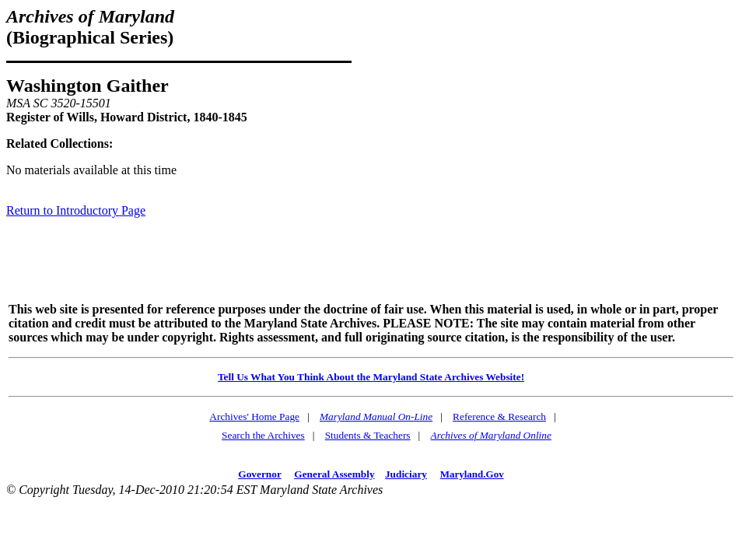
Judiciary (406, 474)
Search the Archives (263, 435)
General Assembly (334, 474)
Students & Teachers (368, 435)
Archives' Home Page (254, 416)
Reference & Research (499, 416)
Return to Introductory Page (76, 210)
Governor (259, 474)
